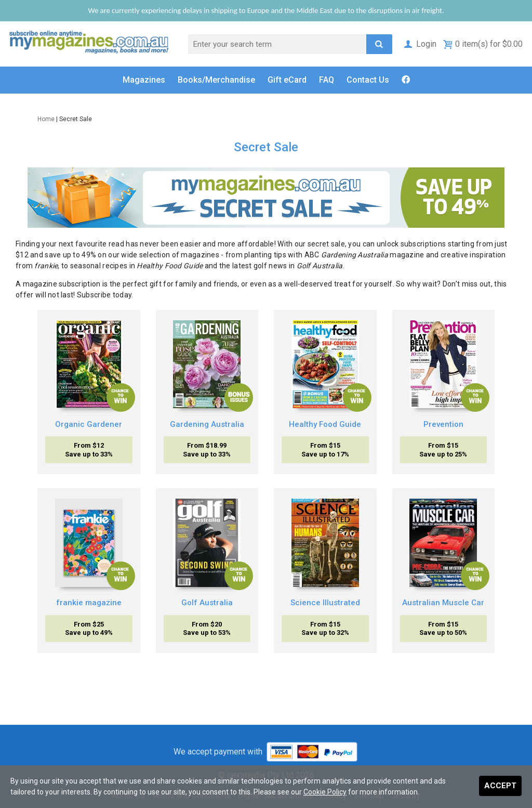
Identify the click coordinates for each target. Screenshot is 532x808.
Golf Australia (207, 603)
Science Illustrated (325, 603)
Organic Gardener (89, 424)
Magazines (144, 80)
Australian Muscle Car (443, 603)
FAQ (327, 80)
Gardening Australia (207, 424)
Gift (287, 80)
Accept (500, 786)
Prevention (443, 424)
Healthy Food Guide (325, 424)
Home (46, 119)
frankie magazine (89, 603)
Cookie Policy (325, 792)
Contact (368, 80)
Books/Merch (216, 80)
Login (420, 44)
